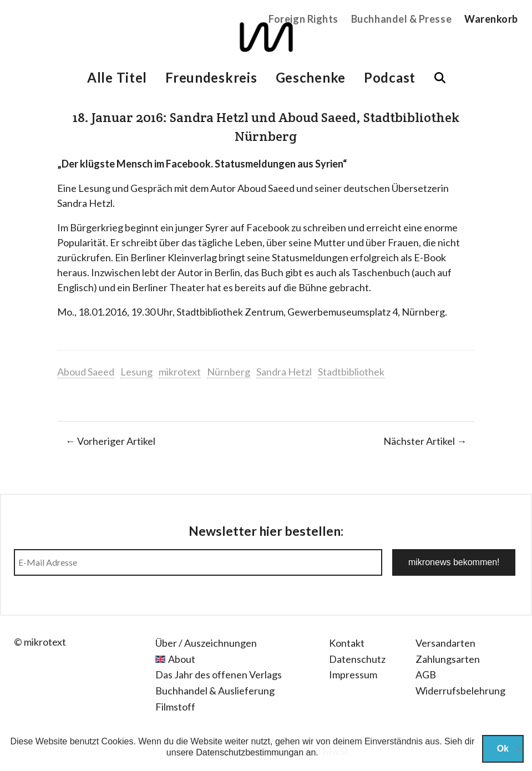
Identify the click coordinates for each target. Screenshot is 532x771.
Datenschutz (357, 659)
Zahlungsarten (448, 659)
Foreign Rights (303, 19)
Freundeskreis (211, 77)
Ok (503, 749)
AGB (426, 674)
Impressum (353, 674)
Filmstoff (175, 707)
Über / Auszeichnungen (206, 643)
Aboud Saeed (86, 372)
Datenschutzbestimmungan (250, 752)
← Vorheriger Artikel (110, 441)
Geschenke (311, 77)
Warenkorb (491, 19)
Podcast (390, 77)
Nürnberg (229, 372)
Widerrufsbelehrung (460, 691)
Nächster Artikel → (425, 441)
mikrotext (180, 372)
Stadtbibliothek (351, 372)
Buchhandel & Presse (401, 19)
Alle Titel (117, 77)
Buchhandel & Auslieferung (215, 691)
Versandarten (445, 643)
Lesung (136, 372)
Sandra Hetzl (284, 372)
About (182, 659)
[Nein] (518, 749)
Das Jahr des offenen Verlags (219, 674)
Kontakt (347, 643)
